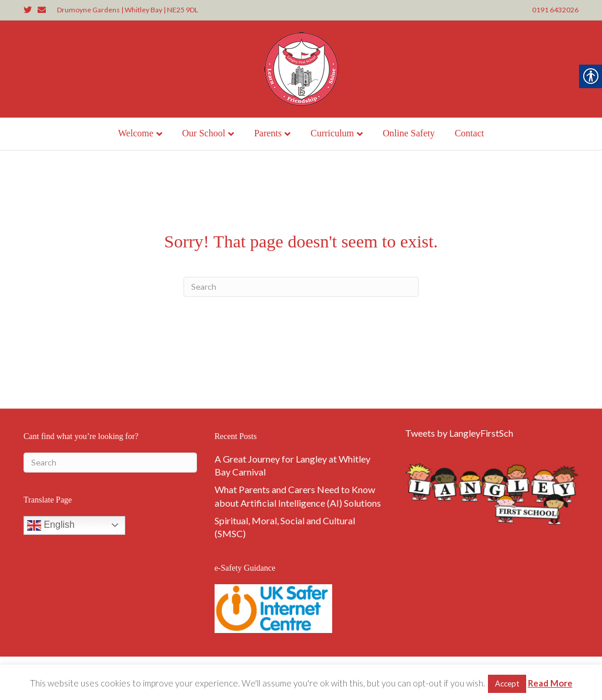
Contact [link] (469, 133)
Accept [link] (507, 684)
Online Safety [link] (409, 133)
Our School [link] (204, 133)
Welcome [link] (136, 133)
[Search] (301, 287)
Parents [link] (268, 133)
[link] (31, 9)
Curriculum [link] (332, 133)
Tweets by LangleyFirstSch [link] (459, 433)
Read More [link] (550, 683)
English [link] (51, 525)
